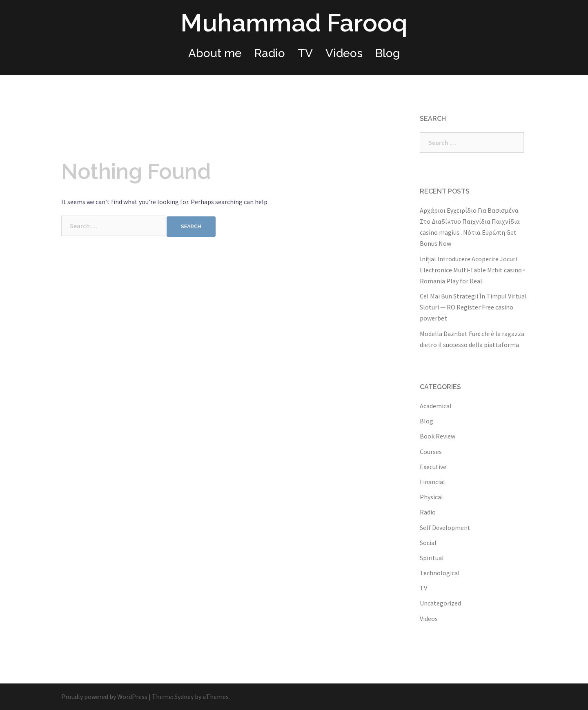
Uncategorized (440, 603)
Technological (440, 573)
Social (428, 543)
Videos (344, 53)
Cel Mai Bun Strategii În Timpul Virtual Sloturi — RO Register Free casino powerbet (473, 307)
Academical (436, 406)
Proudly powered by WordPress (104, 697)
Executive (433, 467)
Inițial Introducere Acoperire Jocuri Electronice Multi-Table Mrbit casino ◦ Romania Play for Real (473, 270)
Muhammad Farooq (294, 23)
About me (215, 53)
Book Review (438, 436)
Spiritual (432, 558)
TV (305, 53)
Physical (431, 497)
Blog (388, 53)
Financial (432, 482)
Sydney (184, 697)
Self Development (445, 527)
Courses (431, 452)
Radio (270, 53)
